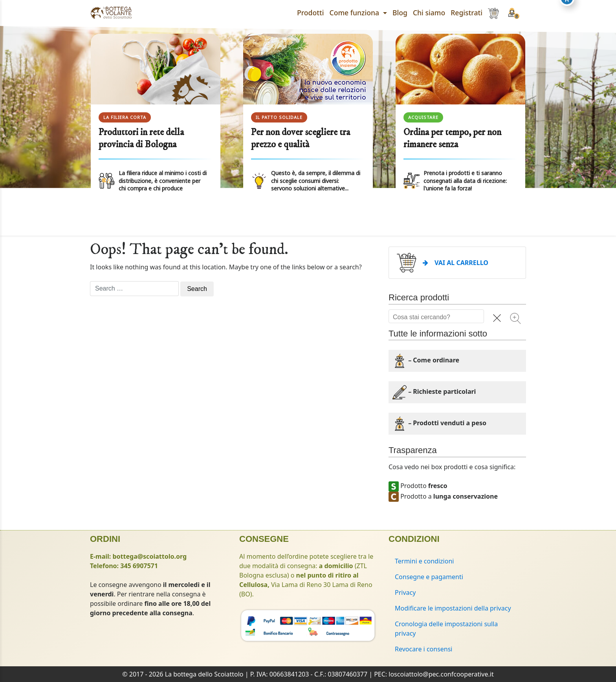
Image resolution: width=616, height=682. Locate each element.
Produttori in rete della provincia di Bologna (141, 138)
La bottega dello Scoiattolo (204, 674)
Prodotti (310, 13)
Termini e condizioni (424, 561)
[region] (308, 131)
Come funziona (355, 13)
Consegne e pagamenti (429, 577)
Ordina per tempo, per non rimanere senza (452, 138)
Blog (400, 13)
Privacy (405, 592)
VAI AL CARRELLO (456, 263)
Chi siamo (429, 13)
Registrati (467, 13)
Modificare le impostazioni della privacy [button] (453, 608)
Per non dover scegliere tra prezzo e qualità (301, 138)
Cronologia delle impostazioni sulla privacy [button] (446, 629)
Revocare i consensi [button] (424, 649)
